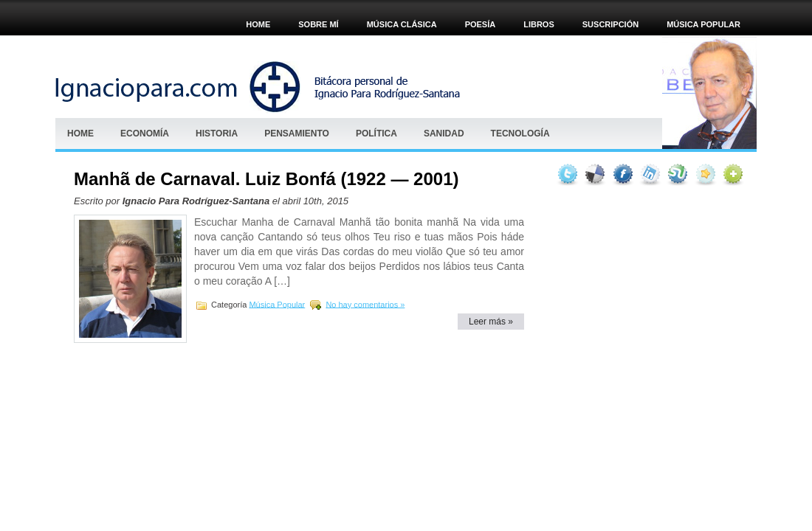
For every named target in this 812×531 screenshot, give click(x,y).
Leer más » (491, 322)
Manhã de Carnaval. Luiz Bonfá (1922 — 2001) (266, 179)
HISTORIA (217, 133)
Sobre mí (318, 24)
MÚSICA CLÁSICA (402, 24)
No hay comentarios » (365, 304)
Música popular (703, 24)
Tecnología (520, 133)
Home (258, 24)
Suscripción (610, 24)
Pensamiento (297, 133)
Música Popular (277, 304)
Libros (539, 24)
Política (376, 133)
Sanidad (444, 133)
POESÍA (481, 24)
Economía (145, 133)
